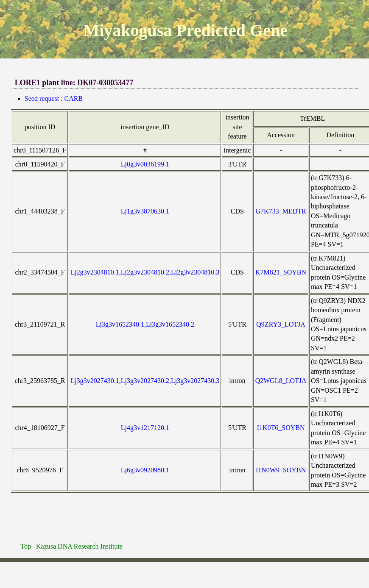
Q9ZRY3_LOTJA (281, 324)
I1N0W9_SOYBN (281, 470)
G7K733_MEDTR (281, 211)
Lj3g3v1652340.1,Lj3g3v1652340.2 (145, 324)
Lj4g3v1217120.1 (145, 428)
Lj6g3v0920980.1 (145, 470)
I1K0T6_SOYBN (281, 428)
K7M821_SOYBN (281, 272)
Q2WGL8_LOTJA (281, 381)
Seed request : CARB (54, 98)
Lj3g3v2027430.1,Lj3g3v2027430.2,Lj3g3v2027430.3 (145, 381)
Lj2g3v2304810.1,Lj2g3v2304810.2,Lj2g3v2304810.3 (145, 272)
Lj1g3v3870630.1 (145, 211)
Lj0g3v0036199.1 (145, 164)
